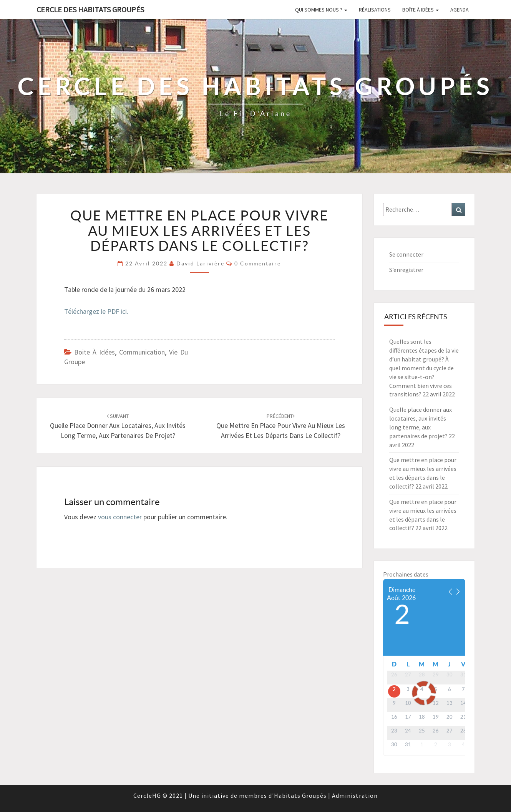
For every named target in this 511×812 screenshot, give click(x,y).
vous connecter (120, 517)
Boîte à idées (421, 10)
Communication (142, 352)
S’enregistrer (406, 270)
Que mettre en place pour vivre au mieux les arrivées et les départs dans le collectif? (281, 426)
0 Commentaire (258, 263)
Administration (355, 795)
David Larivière (200, 263)
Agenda (460, 10)
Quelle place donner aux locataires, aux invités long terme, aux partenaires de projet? (118, 426)
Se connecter (406, 254)
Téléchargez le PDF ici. (96, 311)
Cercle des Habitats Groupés (90, 9)
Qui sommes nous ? (321, 10)
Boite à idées (95, 352)
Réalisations (375, 10)
